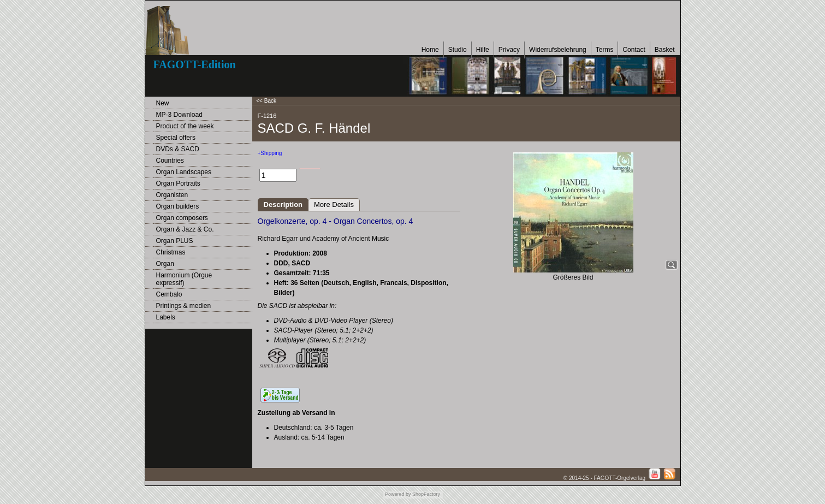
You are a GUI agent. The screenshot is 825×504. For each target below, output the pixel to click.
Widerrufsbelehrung (558, 50)
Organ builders (178, 206)
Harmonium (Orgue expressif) (184, 279)
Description (283, 204)
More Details (334, 204)
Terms (605, 50)
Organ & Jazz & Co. (185, 229)
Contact (634, 50)
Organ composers (182, 218)
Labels (166, 317)
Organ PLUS (175, 241)
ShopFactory (426, 494)
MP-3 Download (179, 115)
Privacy (509, 50)
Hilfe (483, 50)
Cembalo (169, 294)
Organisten (172, 195)
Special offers (176, 138)
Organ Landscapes (184, 172)
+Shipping (270, 153)
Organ (165, 264)
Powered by (398, 494)
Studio (458, 50)
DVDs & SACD (178, 149)
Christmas (171, 252)
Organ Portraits (178, 183)
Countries (170, 161)
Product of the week (185, 126)
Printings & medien (184, 306)
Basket (665, 50)
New (163, 103)
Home (430, 50)
